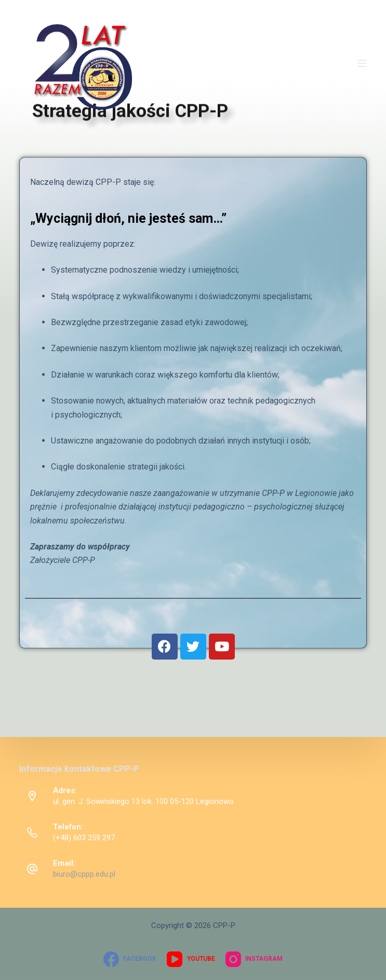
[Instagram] (254, 959)
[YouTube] (191, 959)
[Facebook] (130, 959)
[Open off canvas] (362, 63)
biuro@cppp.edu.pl (84, 874)
